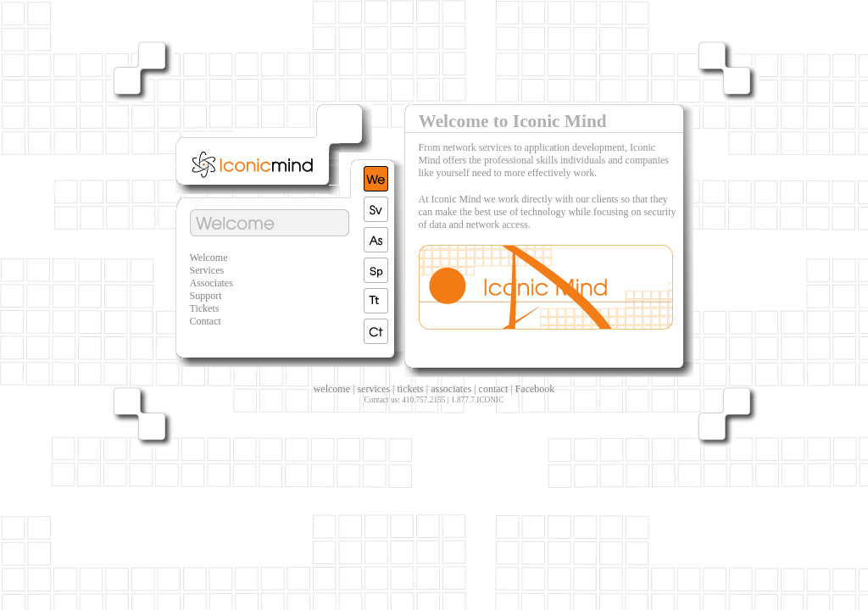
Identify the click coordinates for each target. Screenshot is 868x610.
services (373, 389)
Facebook (535, 389)
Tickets (205, 308)
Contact (206, 321)
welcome (332, 389)
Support (206, 296)
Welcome (209, 258)
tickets (410, 389)
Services (207, 270)
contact (494, 389)
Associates (211, 283)
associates (451, 389)
